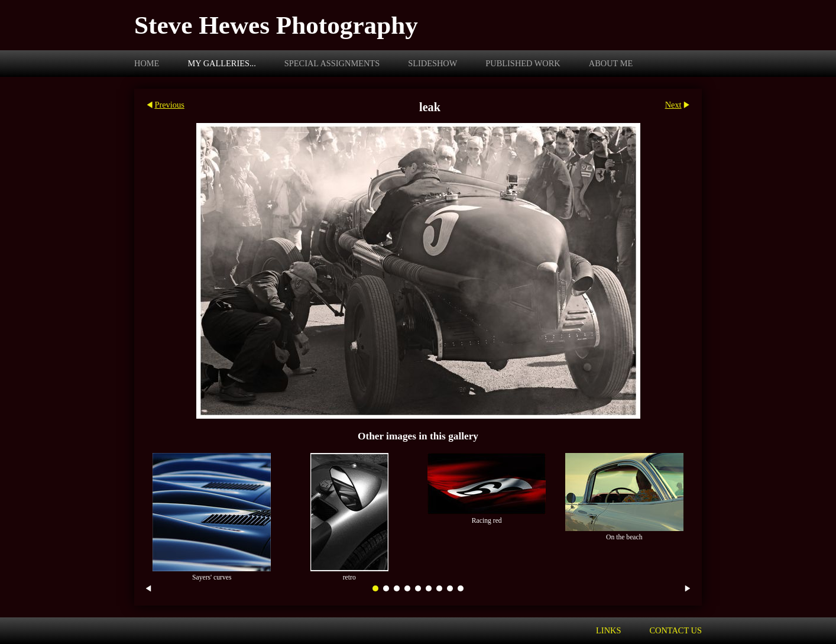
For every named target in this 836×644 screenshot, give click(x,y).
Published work (523, 63)
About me (611, 63)
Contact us (675, 630)
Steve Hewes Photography (276, 25)
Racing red (487, 521)
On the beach (624, 537)
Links (608, 630)
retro (349, 577)
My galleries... (221, 63)
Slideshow (432, 63)
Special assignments (332, 63)
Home (147, 63)
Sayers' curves (212, 577)
